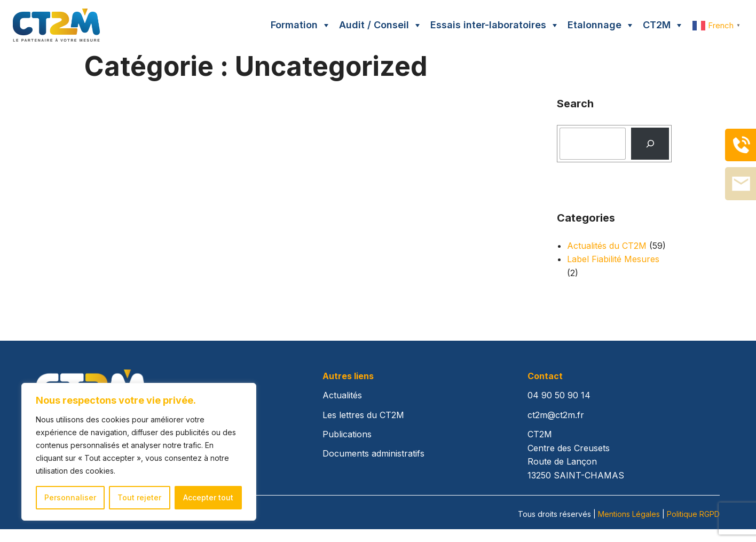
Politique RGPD (693, 514)
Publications (347, 434)
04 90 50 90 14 (559, 395)
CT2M (657, 25)
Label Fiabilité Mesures (613, 259)
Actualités (342, 395)
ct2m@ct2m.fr (556, 415)
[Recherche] (650, 144)
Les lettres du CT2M (363, 415)
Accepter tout (208, 497)
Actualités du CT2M (607, 246)
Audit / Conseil (374, 25)
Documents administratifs (373, 453)
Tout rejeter (139, 497)
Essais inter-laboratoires (488, 25)
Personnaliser (70, 497)
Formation (294, 25)
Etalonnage (594, 25)
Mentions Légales (629, 514)
